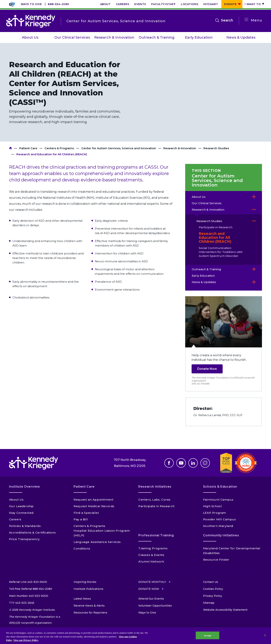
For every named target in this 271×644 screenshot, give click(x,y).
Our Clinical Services (72, 37)
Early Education (199, 37)
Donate (230, 4)
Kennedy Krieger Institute (10, 148)
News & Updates (241, 37)
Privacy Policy (213, 596)
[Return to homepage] (31, 21)
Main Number (29, 596)
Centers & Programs (59, 148)
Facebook (169, 463)
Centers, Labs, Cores (154, 500)
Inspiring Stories (85, 582)
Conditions (82, 548)
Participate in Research (216, 227)
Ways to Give (31, 4)
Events (140, 4)
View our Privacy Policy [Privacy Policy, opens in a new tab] (26, 640)
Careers (123, 4)
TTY (22, 603)
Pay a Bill (81, 519)
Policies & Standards (25, 526)
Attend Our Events (151, 599)
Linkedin (193, 463)
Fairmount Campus (218, 500)
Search (227, 20)
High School (213, 506)
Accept (207, 635)
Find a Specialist (86, 513)
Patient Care (28, 148)
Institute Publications (88, 589)
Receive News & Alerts (89, 606)
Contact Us (211, 582)
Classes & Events (151, 555)
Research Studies (216, 148)
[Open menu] (246, 20)
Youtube (181, 463)
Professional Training (156, 535)
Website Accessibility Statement (225, 610)
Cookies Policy (213, 589)
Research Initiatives (155, 487)
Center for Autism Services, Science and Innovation (119, 148)
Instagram (205, 463)
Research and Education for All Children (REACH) (215, 238)
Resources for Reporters (90, 613)
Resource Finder (216, 560)
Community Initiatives (221, 535)
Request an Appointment (93, 500)
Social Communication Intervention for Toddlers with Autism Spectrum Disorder (221, 252)
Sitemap (209, 603)
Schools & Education (220, 487)
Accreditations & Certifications (32, 532)
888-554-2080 (59, 4)
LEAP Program (215, 513)
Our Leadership (21, 506)
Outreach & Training (157, 37)
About (105, 4)
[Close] (265, 635)
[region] (135, 636)
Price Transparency (24, 539)
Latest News (82, 599)
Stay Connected (21, 513)
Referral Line (28, 582)
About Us (30, 37)
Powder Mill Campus (220, 519)
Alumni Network (151, 561)
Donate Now (207, 369)
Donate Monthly (152, 582)
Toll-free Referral (31, 589)
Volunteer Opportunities (155, 606)
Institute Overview (25, 487)
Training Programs (153, 548)
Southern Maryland (218, 526)
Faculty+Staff (163, 4)
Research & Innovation (114, 37)
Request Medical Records (94, 506)
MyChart (211, 4)
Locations (190, 4)
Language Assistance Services (97, 542)
